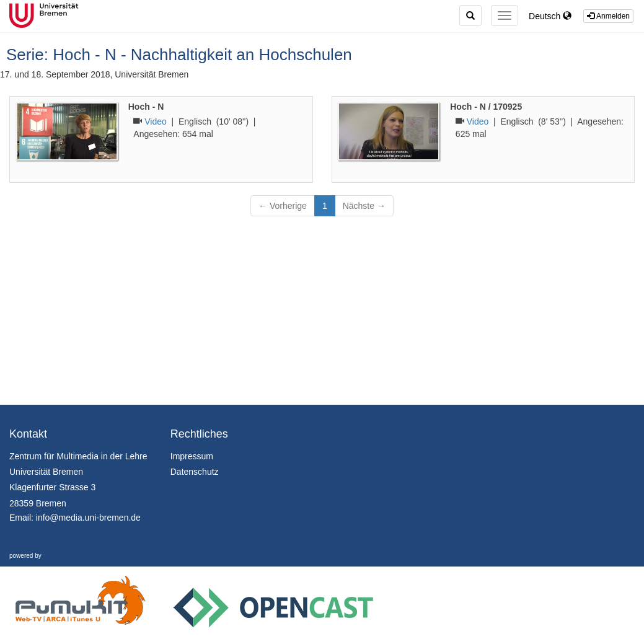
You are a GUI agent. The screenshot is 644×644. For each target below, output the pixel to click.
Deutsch (550, 16)
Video (156, 121)
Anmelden (608, 16)
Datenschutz (195, 472)
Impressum (192, 456)
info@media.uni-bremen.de (88, 518)
